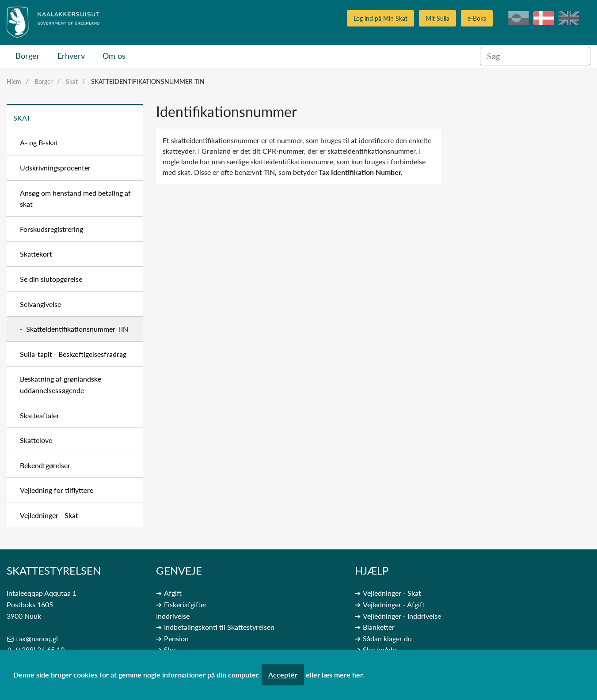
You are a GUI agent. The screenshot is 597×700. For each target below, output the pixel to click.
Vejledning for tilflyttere (57, 490)
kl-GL (519, 18)
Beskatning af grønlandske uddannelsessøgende (61, 384)
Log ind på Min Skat (380, 18)
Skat (72, 81)
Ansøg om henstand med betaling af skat (75, 199)
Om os (114, 56)
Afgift (173, 593)
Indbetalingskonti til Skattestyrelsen (219, 627)
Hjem (14, 81)
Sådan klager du (387, 638)
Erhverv (71, 56)
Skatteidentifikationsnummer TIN (148, 81)
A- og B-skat (39, 142)
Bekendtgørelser (45, 465)
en (569, 18)
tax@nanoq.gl (37, 638)
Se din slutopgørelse (51, 279)
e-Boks (477, 18)
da (544, 18)
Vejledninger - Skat (49, 515)
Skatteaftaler (40, 415)
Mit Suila (437, 18)
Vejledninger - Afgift (394, 604)
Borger (28, 56)
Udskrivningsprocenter (55, 168)
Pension (176, 638)
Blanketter (379, 627)
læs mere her (342, 675)
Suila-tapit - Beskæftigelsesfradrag (73, 354)
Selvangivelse (40, 304)
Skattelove (36, 440)
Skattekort (36, 254)
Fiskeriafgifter (185, 604)
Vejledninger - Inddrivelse (402, 616)
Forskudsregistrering (51, 229)
